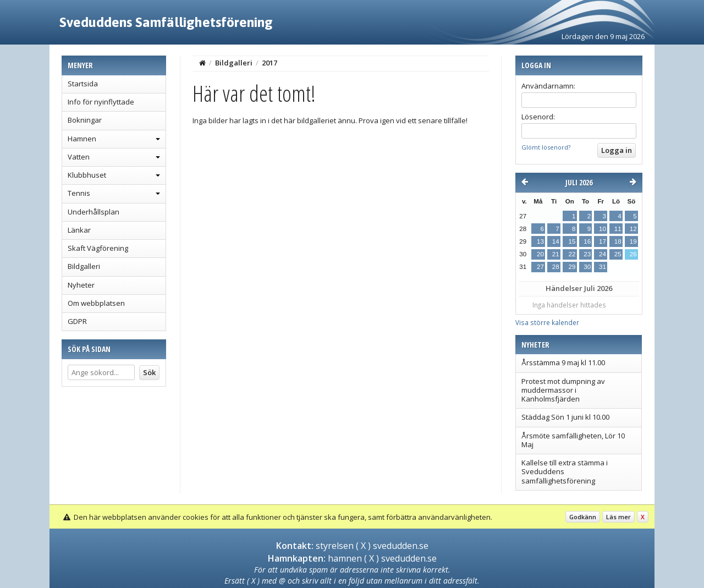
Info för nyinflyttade (101, 102)
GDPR (77, 321)
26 (633, 254)
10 (603, 229)
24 (603, 254)
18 (618, 241)
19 (633, 241)
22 (572, 254)
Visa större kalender (547, 322)
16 (587, 241)
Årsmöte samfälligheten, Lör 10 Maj (573, 440)
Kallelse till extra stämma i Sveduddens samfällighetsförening (565, 472)
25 (618, 254)
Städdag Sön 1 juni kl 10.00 (565, 417)
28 (556, 267)
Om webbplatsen (96, 303)
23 (587, 254)
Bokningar (85, 120)
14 (556, 241)
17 (603, 241)
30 (587, 267)
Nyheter (81, 285)
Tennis (79, 193)
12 (633, 229)
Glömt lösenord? (546, 147)
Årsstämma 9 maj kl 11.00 (563, 362)
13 (540, 241)
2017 (269, 63)
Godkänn (583, 517)
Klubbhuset (87, 175)
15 (572, 241)
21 (556, 254)
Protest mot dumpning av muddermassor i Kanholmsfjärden (563, 390)
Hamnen (82, 139)
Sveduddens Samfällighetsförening (166, 22)
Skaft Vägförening (98, 248)
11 (618, 229)
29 (572, 267)
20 (540, 254)
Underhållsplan (94, 212)
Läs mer (618, 517)
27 (540, 267)
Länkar (79, 230)
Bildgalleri (84, 266)
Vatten (79, 157)
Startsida (83, 84)
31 (603, 267)
